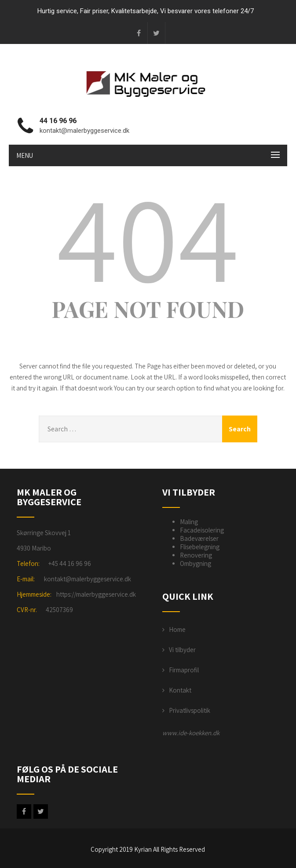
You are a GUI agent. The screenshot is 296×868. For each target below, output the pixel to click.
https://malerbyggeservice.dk (96, 594)
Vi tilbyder (182, 650)
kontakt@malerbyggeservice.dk (88, 579)
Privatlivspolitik (190, 710)
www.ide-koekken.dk (191, 733)
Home (177, 629)
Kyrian (143, 849)
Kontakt (180, 690)
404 (148, 237)
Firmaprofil (184, 670)
